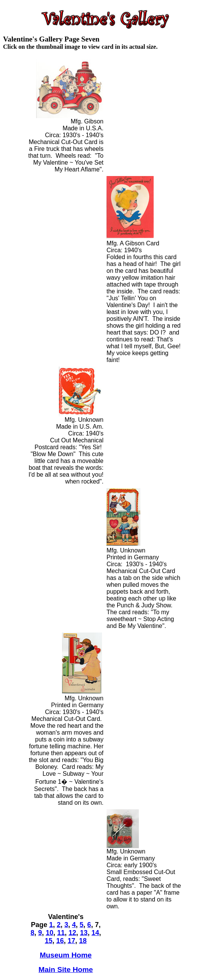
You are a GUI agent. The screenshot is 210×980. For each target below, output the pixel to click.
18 (83, 941)
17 (72, 941)
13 (84, 933)
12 (72, 933)
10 (49, 933)
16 (60, 941)
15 (49, 941)
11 (61, 933)
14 (95, 933)
